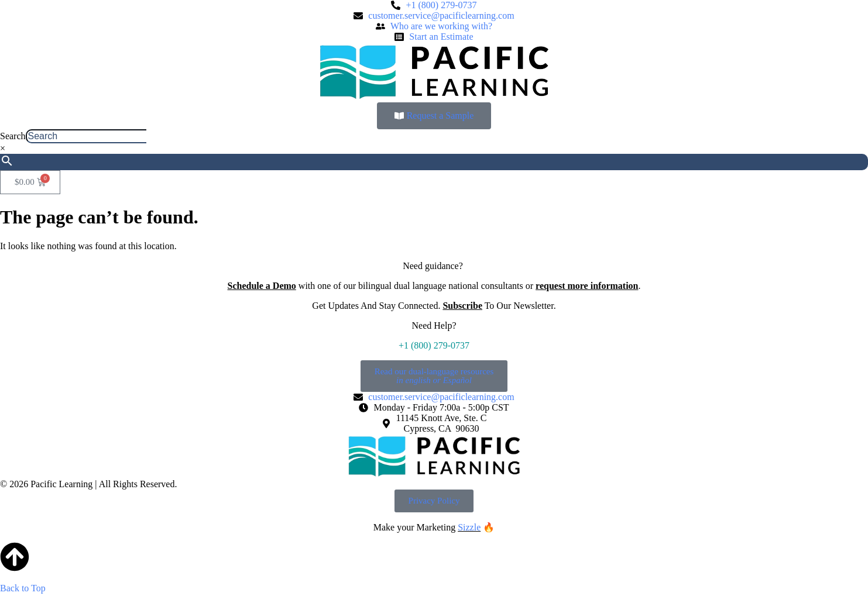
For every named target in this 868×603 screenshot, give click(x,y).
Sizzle (469, 527)
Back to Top (23, 588)
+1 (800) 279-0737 (434, 345)
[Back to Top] (15, 557)
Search (13, 136)
